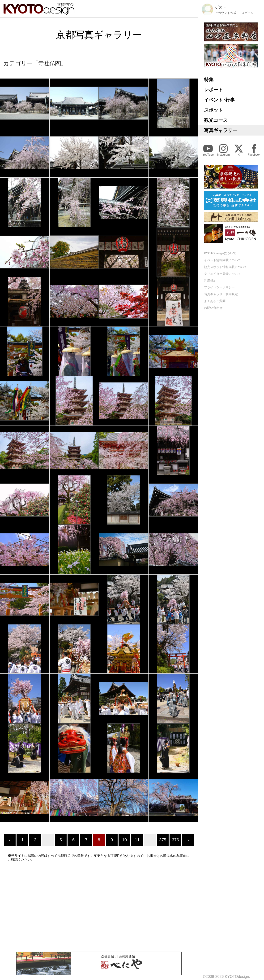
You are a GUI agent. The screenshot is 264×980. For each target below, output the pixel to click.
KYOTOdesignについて (220, 253)
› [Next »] (188, 840)
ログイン (247, 13)
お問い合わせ (213, 308)
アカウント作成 (226, 13)
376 (175, 840)
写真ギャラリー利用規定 (221, 294)
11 (137, 840)
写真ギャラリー (221, 130)
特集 (209, 79)
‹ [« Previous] (10, 840)
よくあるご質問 (215, 301)
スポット (213, 110)
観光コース (216, 120)
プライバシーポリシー (219, 287)
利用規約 (210, 281)
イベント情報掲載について (222, 260)
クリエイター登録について (222, 274)
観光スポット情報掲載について (226, 267)
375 (163, 840)
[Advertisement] (99, 907)
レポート (213, 90)
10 (124, 840)
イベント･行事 (219, 100)
